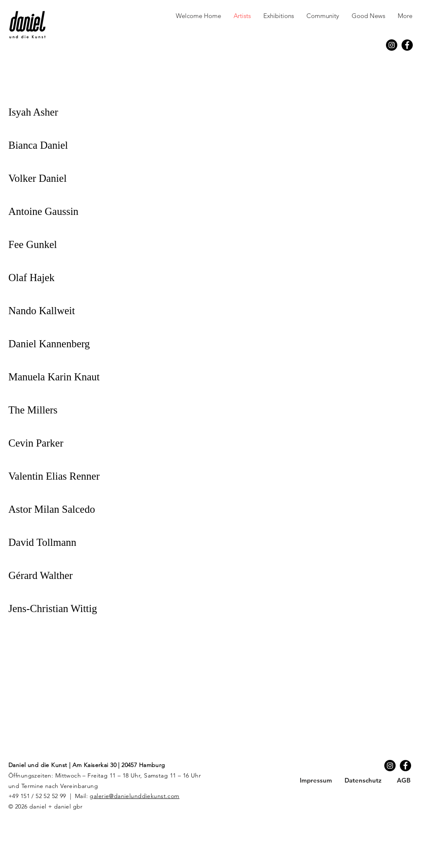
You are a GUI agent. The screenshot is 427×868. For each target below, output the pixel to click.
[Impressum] (316, 780)
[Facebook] (407, 45)
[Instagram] (392, 45)
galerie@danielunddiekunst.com (134, 796)
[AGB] (404, 780)
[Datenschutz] (363, 780)
